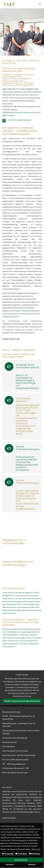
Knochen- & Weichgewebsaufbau (15, 760)
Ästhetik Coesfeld (9, 742)
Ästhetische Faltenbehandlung (15, 738)
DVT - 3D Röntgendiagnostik (14, 764)
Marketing (34, 854)
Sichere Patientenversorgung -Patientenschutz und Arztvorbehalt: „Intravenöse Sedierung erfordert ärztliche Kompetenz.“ (28, 458)
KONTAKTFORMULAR (32, 92)
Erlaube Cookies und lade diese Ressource (22, 701)
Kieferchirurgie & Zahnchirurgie (15, 772)
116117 (39, 803)
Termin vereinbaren (20, 120)
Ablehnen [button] (32, 864)
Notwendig (8, 854)
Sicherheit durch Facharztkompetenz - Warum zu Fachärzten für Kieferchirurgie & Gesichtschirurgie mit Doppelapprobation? (28, 376)
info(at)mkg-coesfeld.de (13, 92)
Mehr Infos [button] (36, 849)
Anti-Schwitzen (9, 746)
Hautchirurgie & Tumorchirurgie (15, 751)
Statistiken (21, 854)
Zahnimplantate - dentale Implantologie (19, 755)
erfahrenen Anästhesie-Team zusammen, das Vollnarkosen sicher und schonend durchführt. (21, 314)
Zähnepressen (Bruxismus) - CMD (16, 768)
